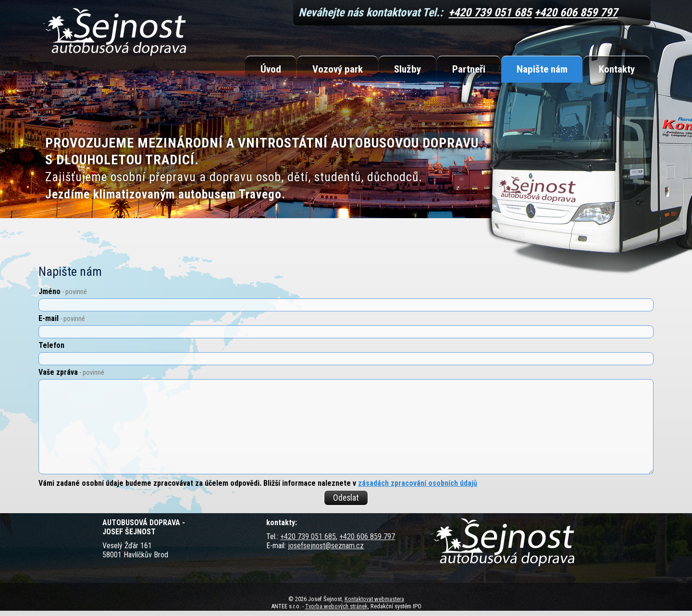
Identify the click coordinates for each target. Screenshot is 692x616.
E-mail (62, 318)
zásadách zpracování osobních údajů (418, 483)
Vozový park (338, 69)
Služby (408, 69)
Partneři (469, 69)
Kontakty (617, 69)
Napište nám (542, 69)
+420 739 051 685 (490, 12)
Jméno (63, 291)
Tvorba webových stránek (336, 606)
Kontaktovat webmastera (374, 599)
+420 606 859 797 (576, 12)
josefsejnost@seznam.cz (326, 546)
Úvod (271, 69)
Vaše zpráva (71, 372)
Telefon (51, 345)
